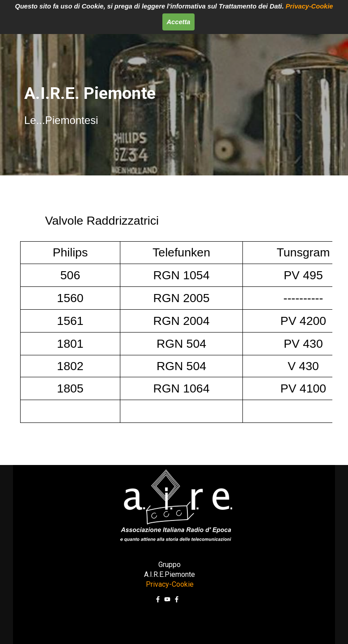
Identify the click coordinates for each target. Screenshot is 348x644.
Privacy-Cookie (310, 6)
